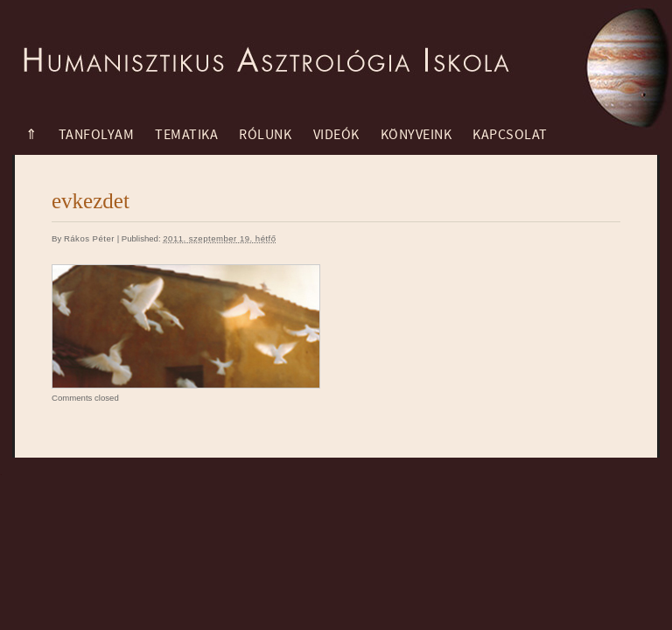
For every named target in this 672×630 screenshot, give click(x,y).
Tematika (186, 135)
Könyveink (416, 135)
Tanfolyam (97, 135)
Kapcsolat (510, 135)
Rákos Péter (89, 238)
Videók (336, 135)
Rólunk (265, 135)
